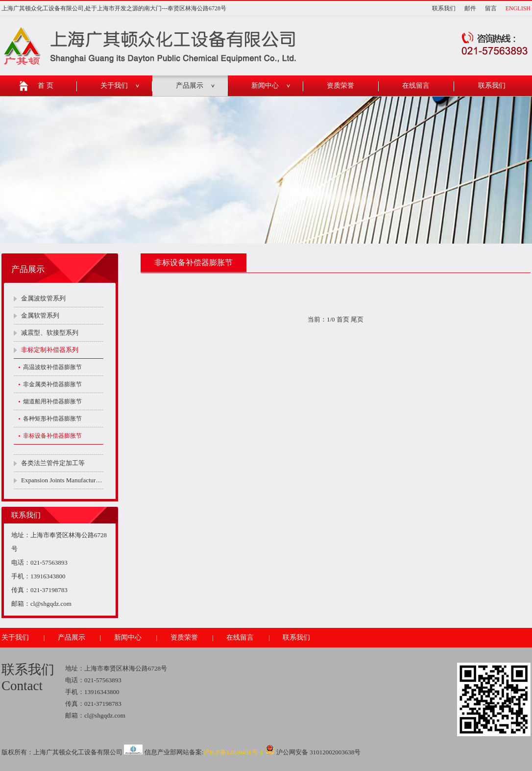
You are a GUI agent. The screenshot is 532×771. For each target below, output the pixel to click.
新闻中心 (265, 86)
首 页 (46, 86)
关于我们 (114, 86)
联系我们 (444, 8)
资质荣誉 (340, 86)
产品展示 (190, 86)
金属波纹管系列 (43, 298)
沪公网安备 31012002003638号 (313, 752)
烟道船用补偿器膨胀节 (52, 401)
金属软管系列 (40, 315)
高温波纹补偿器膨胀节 (52, 367)
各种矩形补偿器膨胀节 (52, 419)
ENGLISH (518, 8)
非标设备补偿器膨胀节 (52, 436)
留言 (491, 8)
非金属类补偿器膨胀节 (52, 384)
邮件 (470, 8)
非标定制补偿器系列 (50, 350)
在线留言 (416, 86)
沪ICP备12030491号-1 (233, 752)
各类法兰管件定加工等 (53, 463)
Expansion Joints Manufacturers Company (62, 480)
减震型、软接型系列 (50, 333)
